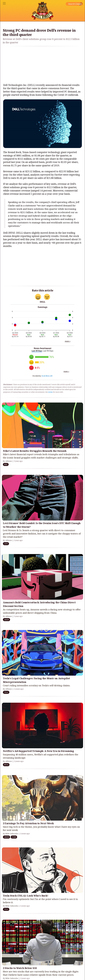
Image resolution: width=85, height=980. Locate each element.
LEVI (6, 544)
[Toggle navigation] (4, 3)
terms (50, 392)
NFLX (6, 765)
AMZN (6, 620)
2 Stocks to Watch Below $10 (20, 968)
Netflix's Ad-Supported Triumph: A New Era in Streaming (38, 751)
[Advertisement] (43, 65)
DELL (42, 302)
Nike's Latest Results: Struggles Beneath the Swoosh (35, 451)
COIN (14, 837)
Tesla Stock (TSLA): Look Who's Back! (26, 896)
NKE (6, 464)
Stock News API (47, 376)
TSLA (6, 692)
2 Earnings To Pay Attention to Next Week (28, 823)
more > (68, 341)
